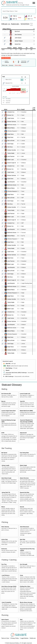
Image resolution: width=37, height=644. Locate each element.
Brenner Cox (10, 115)
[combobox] (18, 11)
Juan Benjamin (11, 182)
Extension (4, 549)
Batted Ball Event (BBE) (26, 411)
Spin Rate (22, 539)
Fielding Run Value (25, 586)
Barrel (9, 366)
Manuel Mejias (11, 128)
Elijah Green (10, 137)
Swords (22, 507)
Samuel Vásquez (19, 41)
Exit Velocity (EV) (6, 394)
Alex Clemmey (18, 35)
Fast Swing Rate (24, 453)
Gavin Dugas (10, 144)
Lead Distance (6, 575)
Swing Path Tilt (6, 492)
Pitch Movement (25, 527)
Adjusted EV (23, 433)
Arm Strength (24, 564)
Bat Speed (4, 453)
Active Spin (5, 539)
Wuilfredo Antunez (12, 125)
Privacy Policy (15, 638)
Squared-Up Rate (25, 492)
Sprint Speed (5, 619)
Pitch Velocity (5, 527)
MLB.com (33, 638)
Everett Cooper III (12, 163)
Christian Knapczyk (12, 131)
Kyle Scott (17, 31)
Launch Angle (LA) (25, 394)
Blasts (3, 507)
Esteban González (12, 150)
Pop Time (4, 564)
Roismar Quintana (12, 122)
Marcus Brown (11, 141)
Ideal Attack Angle (6, 478)
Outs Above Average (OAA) (9, 586)
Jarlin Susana (18, 38)
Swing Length (5, 465)
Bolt (21, 619)
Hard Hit (8, 363)
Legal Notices (25, 638)
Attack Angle (23, 465)
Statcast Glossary (12, 385)
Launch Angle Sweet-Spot (9, 411)
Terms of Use (5, 638)
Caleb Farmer (11, 118)
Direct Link (5, 65)
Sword (7, 370)
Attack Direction (24, 478)
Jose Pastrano (11, 156)
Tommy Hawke (11, 153)
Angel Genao (11, 134)
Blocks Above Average (26, 602)
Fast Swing (9, 368)
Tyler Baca (10, 147)
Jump (21, 575)
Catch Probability (6, 602)
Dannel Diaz (18, 44)
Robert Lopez (11, 160)
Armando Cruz (11, 112)
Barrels (3, 401)
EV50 (3, 433)
